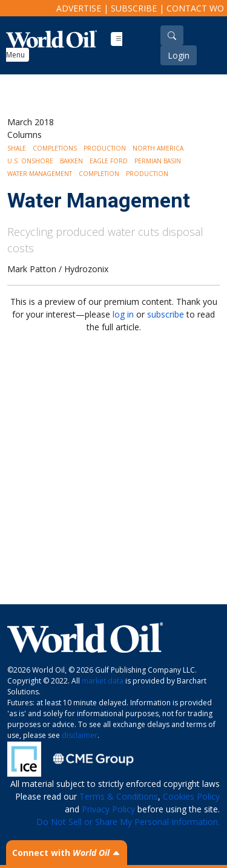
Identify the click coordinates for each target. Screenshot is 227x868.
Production (105, 148)
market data (103, 681)
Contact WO (195, 8)
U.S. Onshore (30, 161)
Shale (17, 148)
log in (123, 314)
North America (158, 148)
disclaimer (80, 735)
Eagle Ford (109, 161)
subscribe (166, 314)
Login (179, 55)
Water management (40, 174)
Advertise (79, 8)
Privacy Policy (108, 809)
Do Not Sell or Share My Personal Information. (128, 822)
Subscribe (134, 8)
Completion (99, 174)
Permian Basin (158, 161)
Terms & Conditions (119, 796)
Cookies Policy (191, 796)
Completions (55, 148)
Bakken (71, 161)
